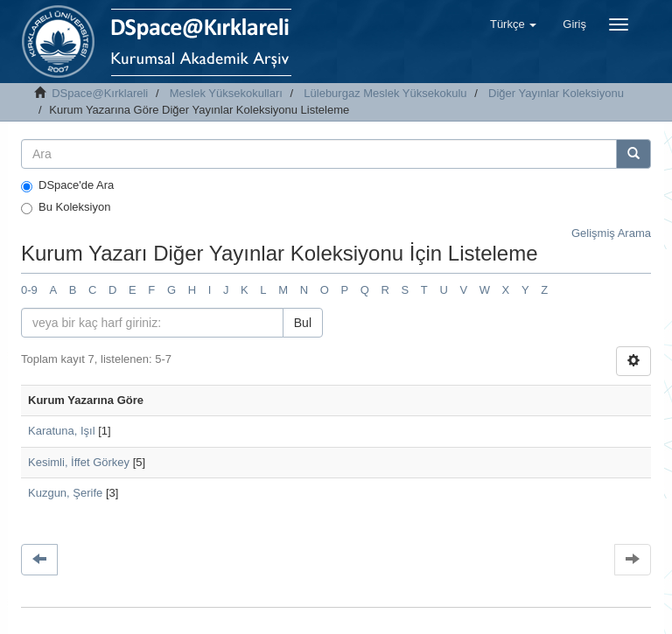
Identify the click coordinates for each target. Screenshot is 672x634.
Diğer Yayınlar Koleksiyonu (556, 93)
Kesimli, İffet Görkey (79, 462)
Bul (303, 323)
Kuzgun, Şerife (65, 493)
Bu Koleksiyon (66, 207)
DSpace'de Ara (67, 185)
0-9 (29, 290)
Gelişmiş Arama (611, 233)
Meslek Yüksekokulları (226, 93)
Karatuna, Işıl (62, 431)
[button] (513, 24)
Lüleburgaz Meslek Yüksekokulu (385, 93)
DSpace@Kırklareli (100, 93)
